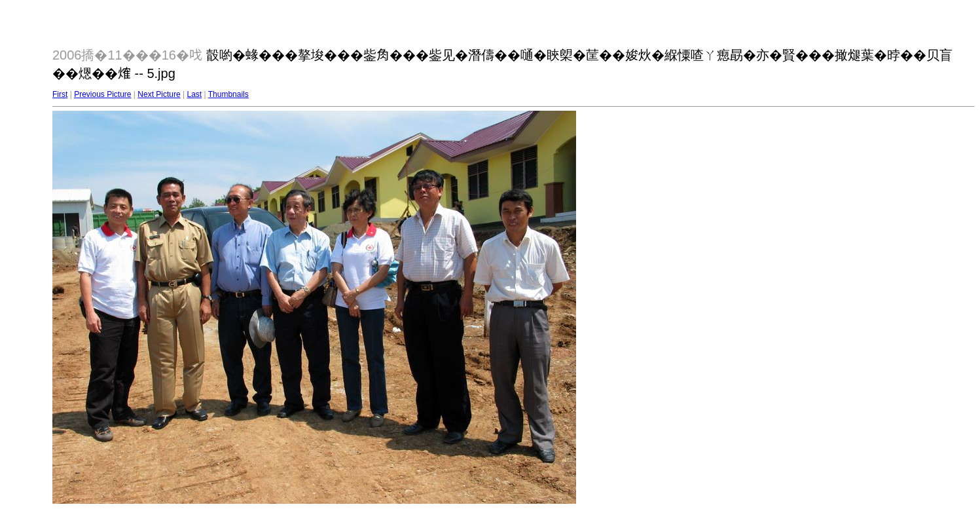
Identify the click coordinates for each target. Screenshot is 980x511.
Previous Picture (102, 94)
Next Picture (159, 94)
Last (194, 94)
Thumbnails (228, 94)
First (60, 94)
